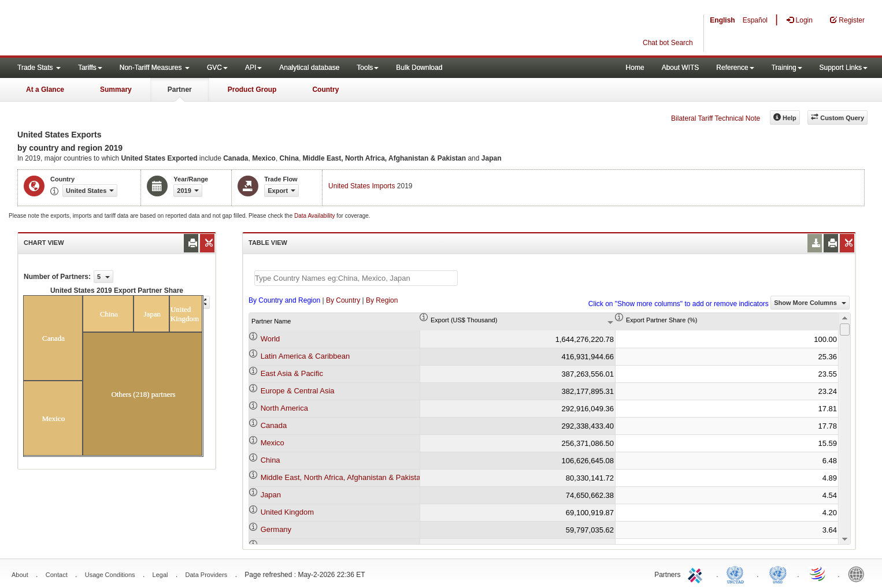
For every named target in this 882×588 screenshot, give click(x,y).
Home (635, 68)
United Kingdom (288, 512)
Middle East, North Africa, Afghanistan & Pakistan (343, 477)
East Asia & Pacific (292, 373)
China (270, 460)
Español (755, 20)
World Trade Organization (818, 574)
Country (325, 90)
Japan (271, 495)
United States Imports (362, 186)
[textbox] (356, 278)
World (270, 339)
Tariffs (90, 68)
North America (284, 408)
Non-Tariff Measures (155, 68)
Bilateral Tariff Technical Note (716, 118)
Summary (116, 90)
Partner (180, 90)
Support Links (844, 68)
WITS (116, 29)
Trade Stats (39, 68)
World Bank (859, 574)
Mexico (273, 443)
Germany (276, 529)
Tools (368, 68)
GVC (217, 68)
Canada (274, 425)
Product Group (252, 90)
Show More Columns (810, 303)
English (722, 20)
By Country (343, 300)
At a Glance (45, 90)
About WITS (681, 68)
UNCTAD (738, 574)
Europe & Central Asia (298, 391)
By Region (382, 300)
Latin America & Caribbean (305, 356)
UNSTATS (778, 574)
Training (787, 68)
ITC (697, 574)
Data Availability (315, 216)
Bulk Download (419, 68)
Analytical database (309, 68)
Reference (735, 68)
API (253, 68)
